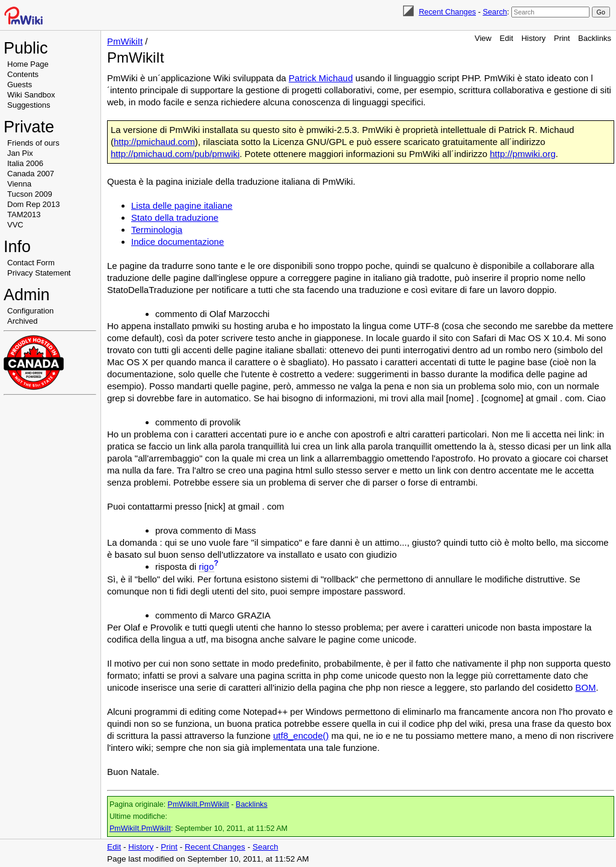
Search (494, 12)
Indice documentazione (177, 242)
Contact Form (31, 263)
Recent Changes (447, 12)
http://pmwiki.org (522, 154)
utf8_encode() (301, 736)
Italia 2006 (25, 163)
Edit (507, 38)
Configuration (30, 311)
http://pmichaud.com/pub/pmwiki (175, 154)
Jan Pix (20, 153)
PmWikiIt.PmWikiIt (199, 804)
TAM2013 (24, 214)
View (483, 38)
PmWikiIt (125, 41)
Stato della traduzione (175, 218)
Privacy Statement (39, 273)
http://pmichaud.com (154, 142)
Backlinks (595, 38)
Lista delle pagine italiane (182, 205)
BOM (585, 687)
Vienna (19, 184)
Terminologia (157, 230)
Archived (23, 321)
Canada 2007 (31, 174)
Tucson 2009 (30, 194)
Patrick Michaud (321, 78)
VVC (15, 225)
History (534, 38)
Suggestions (29, 105)
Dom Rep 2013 (33, 204)
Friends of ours (33, 143)
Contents (23, 74)
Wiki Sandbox (31, 95)
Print (562, 38)
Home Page (28, 64)
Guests (20, 85)
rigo (207, 566)
